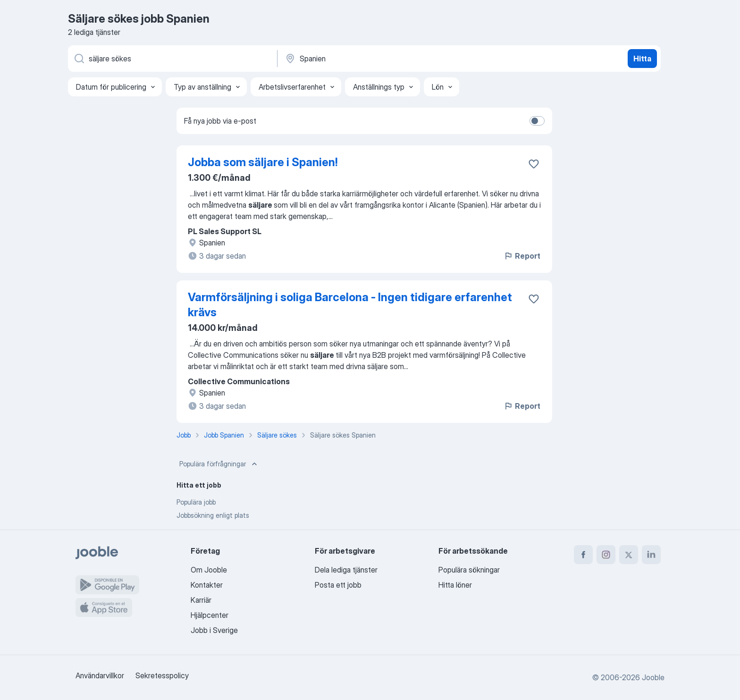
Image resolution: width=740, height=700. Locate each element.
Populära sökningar (469, 570)
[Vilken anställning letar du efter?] (172, 59)
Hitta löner (455, 585)
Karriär (201, 600)
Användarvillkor (100, 675)
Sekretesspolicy (162, 675)
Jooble (653, 677)
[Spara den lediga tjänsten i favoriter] (534, 164)
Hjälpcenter (210, 615)
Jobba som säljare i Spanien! (263, 162)
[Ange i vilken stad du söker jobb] (383, 59)
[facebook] (583, 555)
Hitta (642, 59)
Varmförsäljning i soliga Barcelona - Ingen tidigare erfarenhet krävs (350, 305)
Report (522, 256)
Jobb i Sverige (214, 630)
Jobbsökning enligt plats (213, 515)
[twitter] (629, 555)
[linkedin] (651, 555)
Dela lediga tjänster (346, 570)
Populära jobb (196, 502)
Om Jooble (209, 570)
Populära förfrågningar (219, 464)
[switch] (537, 121)
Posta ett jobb (338, 585)
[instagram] (606, 555)
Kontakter (207, 585)
